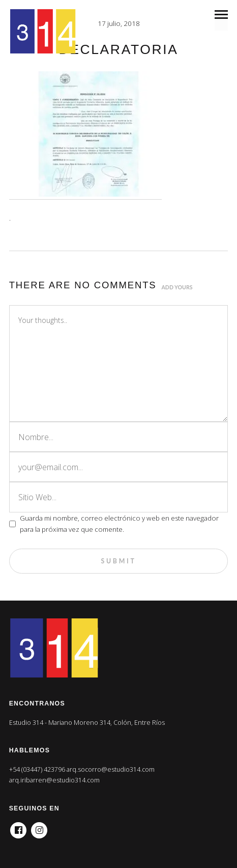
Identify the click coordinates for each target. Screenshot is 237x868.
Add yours (177, 287)
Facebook (18, 827)
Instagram (39, 827)
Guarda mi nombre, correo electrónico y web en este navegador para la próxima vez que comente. (119, 524)
